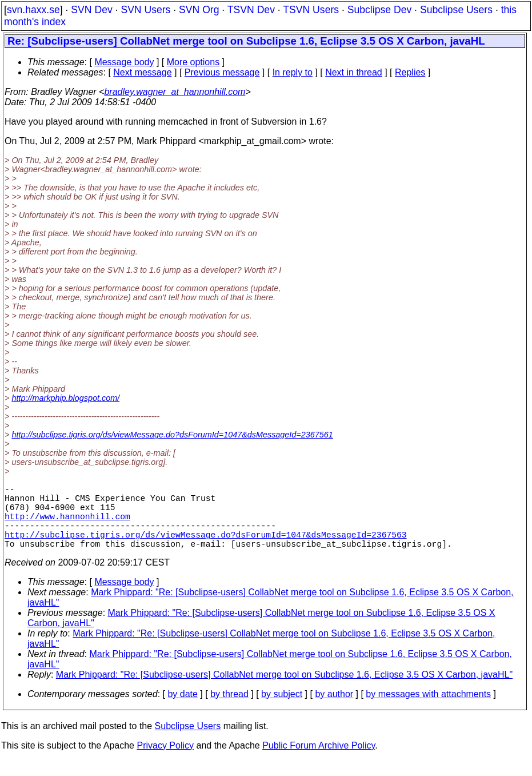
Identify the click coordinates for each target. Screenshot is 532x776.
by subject (282, 710)
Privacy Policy (165, 761)
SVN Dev (91, 10)
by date (182, 710)
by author (334, 710)
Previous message (222, 72)
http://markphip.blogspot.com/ (65, 398)
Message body (124, 62)
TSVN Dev (251, 10)
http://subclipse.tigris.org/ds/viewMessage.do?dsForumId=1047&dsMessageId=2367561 (172, 435)
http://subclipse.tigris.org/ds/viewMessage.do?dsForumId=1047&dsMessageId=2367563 (206, 548)
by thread (229, 710)
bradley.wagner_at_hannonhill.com (175, 92)
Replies (410, 72)
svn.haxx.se (33, 10)
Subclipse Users (456, 10)
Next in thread (354, 72)
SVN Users (145, 10)
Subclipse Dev (379, 10)
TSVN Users (311, 10)
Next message (142, 72)
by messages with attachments (428, 710)
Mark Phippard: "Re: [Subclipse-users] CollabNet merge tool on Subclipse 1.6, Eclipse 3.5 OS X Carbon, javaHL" (284, 691)
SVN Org (199, 10)
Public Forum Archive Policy (319, 761)
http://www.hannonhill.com (67, 525)
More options (193, 62)
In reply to (293, 72)
